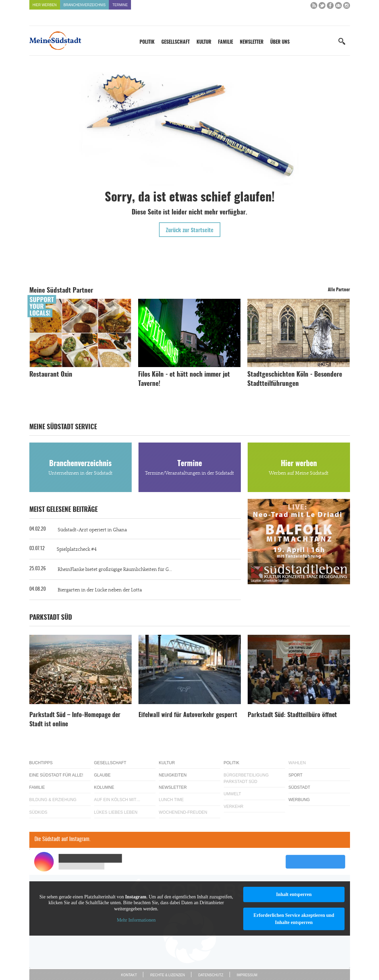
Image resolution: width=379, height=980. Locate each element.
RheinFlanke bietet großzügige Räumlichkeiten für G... (115, 570)
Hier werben (45, 5)
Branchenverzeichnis (84, 5)
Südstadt (300, 787)
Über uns (280, 42)
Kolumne (104, 787)
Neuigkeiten (173, 775)
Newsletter (252, 42)
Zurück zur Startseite (190, 230)
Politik (147, 42)
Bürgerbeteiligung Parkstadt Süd (246, 778)
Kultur (204, 42)
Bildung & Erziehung (53, 800)
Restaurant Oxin (51, 375)
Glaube (103, 775)
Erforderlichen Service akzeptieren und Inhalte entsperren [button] (294, 919)
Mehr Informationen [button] (136, 920)
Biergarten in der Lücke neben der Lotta (100, 590)
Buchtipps (41, 763)
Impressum (247, 975)
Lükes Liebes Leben (116, 812)
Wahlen (297, 763)
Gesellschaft (176, 42)
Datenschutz (211, 975)
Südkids (38, 812)
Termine (120, 5)
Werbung (299, 800)
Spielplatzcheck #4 (77, 549)
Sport (296, 775)
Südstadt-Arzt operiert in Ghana (92, 530)
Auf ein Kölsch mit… (117, 800)
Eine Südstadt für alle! (56, 775)
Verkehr (234, 807)
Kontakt (129, 975)
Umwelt (232, 794)
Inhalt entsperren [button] (294, 894)
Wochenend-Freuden (183, 812)
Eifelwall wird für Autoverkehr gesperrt (188, 715)
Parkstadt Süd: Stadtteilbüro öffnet (292, 715)
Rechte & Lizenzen (167, 975)
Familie (225, 42)
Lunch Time (171, 800)
